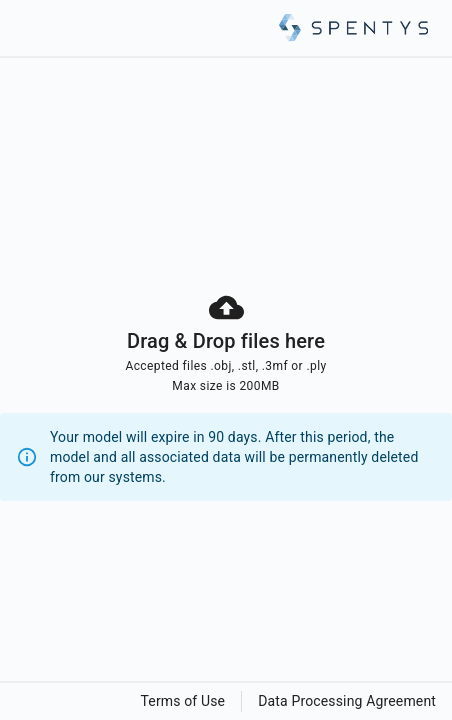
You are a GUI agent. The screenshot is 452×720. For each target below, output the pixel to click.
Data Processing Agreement (347, 701)
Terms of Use (183, 701)
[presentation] (226, 395)
